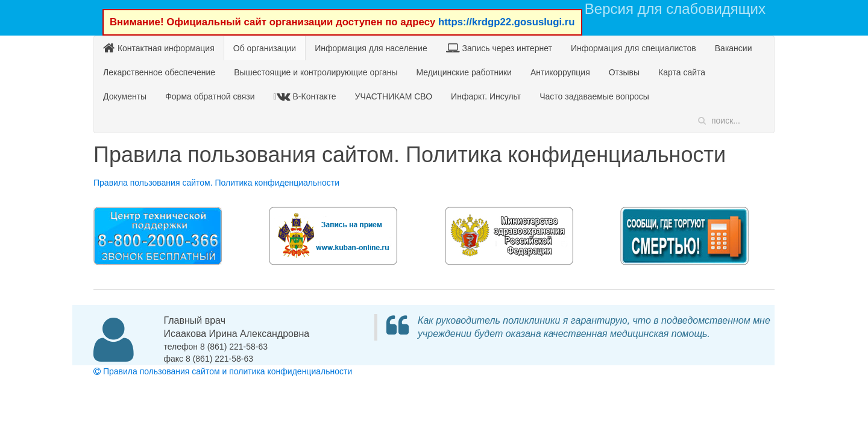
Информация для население (371, 48)
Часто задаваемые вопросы (594, 96)
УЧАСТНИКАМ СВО (394, 96)
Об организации (265, 48)
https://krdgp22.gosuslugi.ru (507, 22)
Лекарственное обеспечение (159, 72)
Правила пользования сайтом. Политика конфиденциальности (216, 183)
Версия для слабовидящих (675, 9)
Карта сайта (682, 72)
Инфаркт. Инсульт (486, 96)
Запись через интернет (499, 48)
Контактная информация (159, 48)
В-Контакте (307, 96)
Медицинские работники (464, 72)
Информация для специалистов (634, 48)
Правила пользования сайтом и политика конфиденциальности (223, 371)
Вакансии (734, 48)
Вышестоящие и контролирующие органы (316, 72)
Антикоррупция (560, 72)
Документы (125, 96)
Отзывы (624, 72)
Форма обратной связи (210, 96)
